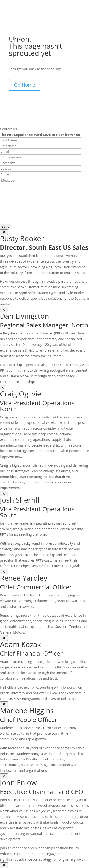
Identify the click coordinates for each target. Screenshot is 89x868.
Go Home (25, 85)
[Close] (4, 232)
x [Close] (3, 387)
